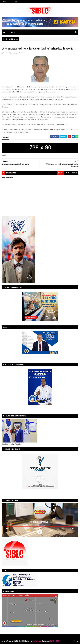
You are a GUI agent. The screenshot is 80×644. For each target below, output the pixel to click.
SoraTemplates (37, 641)
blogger (60, 173)
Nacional (24, 53)
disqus (67, 173)
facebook (75, 173)
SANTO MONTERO (55, 641)
